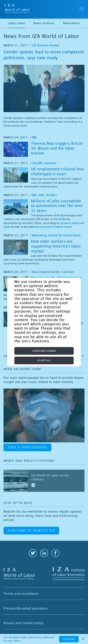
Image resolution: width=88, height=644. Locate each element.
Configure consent (44, 351)
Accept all (44, 360)
